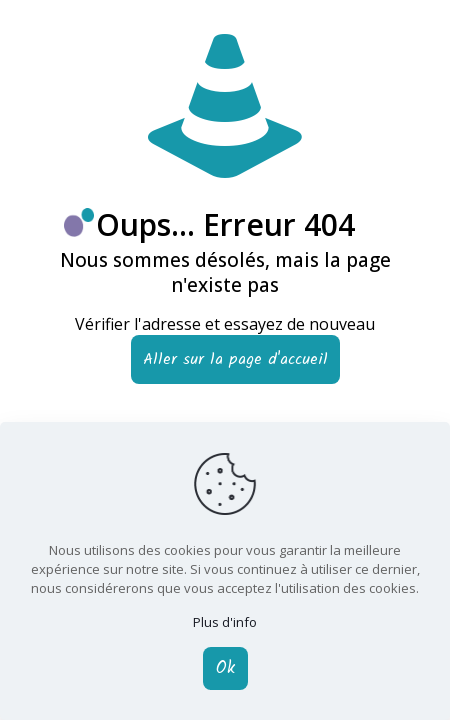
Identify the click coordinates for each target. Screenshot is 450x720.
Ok (225, 668)
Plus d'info (225, 622)
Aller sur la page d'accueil (235, 359)
